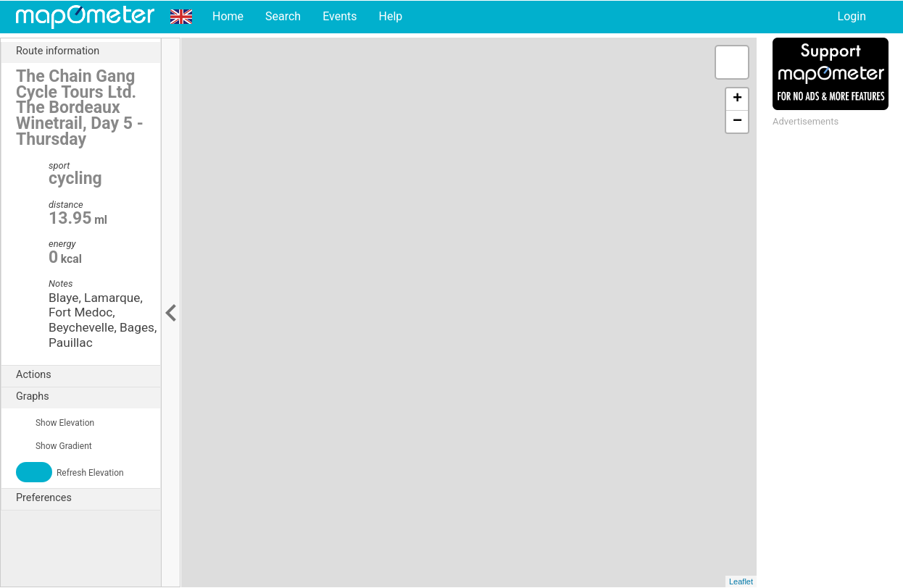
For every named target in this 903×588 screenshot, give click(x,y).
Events (340, 16)
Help (390, 16)
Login (852, 16)
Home (228, 16)
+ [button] (737, 99)
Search (283, 16)
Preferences (88, 498)
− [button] (737, 122)
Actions (88, 375)
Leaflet (741, 581)
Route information (88, 51)
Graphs (88, 397)
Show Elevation (55, 423)
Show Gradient (54, 446)
